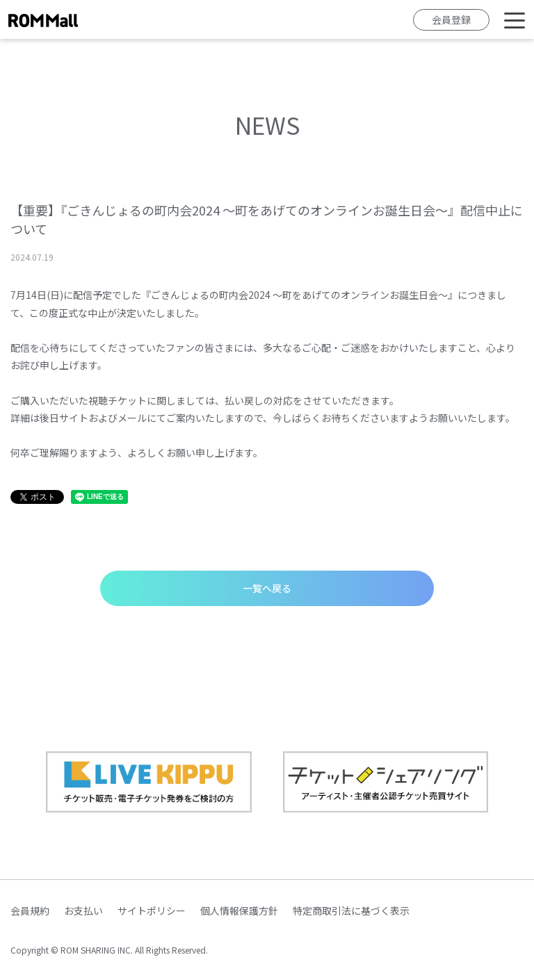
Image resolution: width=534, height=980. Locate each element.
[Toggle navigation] (515, 19)
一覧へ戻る (267, 588)
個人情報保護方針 (239, 910)
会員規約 (30, 910)
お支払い (83, 910)
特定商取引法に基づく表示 (351, 910)
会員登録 (451, 19)
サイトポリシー (152, 910)
